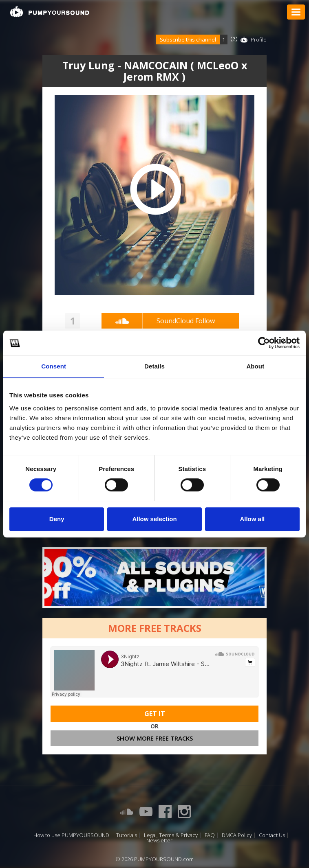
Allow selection (154, 519)
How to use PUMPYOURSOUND (71, 835)
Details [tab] (154, 366)
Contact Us (272, 835)
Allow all (252, 519)
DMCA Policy (237, 835)
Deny (57, 519)
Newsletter (159, 841)
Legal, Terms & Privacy (171, 835)
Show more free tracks (155, 738)
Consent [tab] (54, 366)
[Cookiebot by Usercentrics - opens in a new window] (264, 343)
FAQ (210, 835)
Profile (259, 39)
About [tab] (255, 366)
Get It (155, 714)
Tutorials (127, 835)
